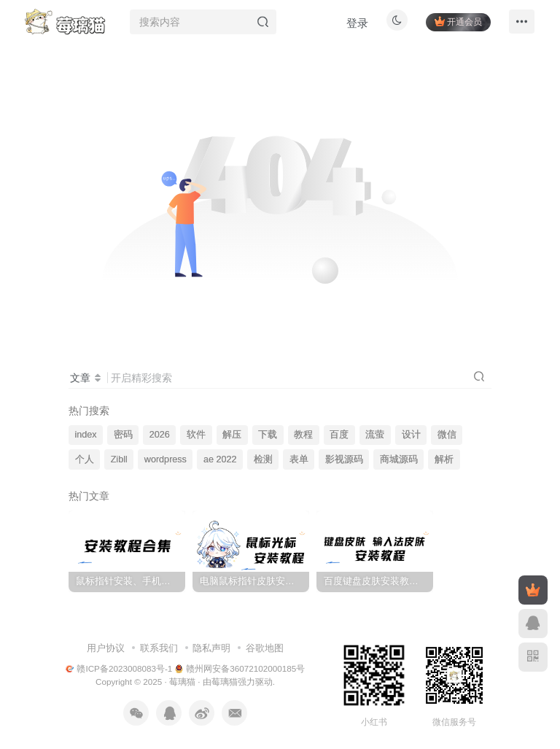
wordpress (166, 459)
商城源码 (399, 459)
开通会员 (454, 24)
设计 (411, 435)
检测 (263, 459)
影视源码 (344, 459)
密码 (123, 435)
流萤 (375, 435)
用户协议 (106, 648)
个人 (85, 459)
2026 (160, 435)
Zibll (119, 459)
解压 (232, 435)
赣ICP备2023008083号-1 (119, 668)
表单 (299, 459)
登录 (353, 26)
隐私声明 (211, 648)
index (86, 435)
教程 (303, 435)
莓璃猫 (182, 682)
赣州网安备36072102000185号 (240, 668)
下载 (268, 435)
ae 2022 (220, 459)
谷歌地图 (265, 648)
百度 (339, 435)
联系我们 (159, 648)
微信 (447, 435)
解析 (444, 459)
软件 (196, 435)
